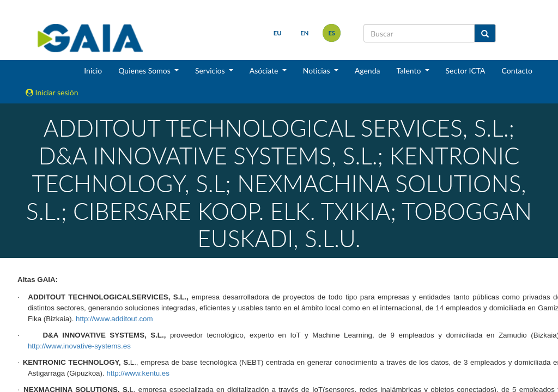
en (304, 33)
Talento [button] (410, 71)
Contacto (517, 71)
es (332, 33)
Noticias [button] (318, 71)
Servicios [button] (211, 71)
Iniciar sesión (52, 92)
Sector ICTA (466, 71)
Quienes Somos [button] (145, 71)
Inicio (93, 71)
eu (278, 33)
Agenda (368, 71)
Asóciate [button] (265, 71)
